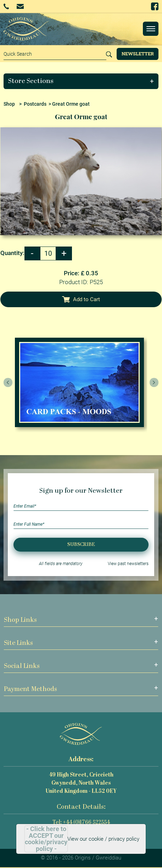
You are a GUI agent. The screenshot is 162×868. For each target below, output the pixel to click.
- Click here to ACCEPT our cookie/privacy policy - (46, 839)
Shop (9, 104)
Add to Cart (81, 299)
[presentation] (8, 382)
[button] (81, 81)
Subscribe (81, 545)
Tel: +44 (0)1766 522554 (81, 823)
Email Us (20, 6)
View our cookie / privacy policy (103, 839)
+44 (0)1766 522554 (6, 6)
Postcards (35, 104)
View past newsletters (128, 564)
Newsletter (138, 54)
